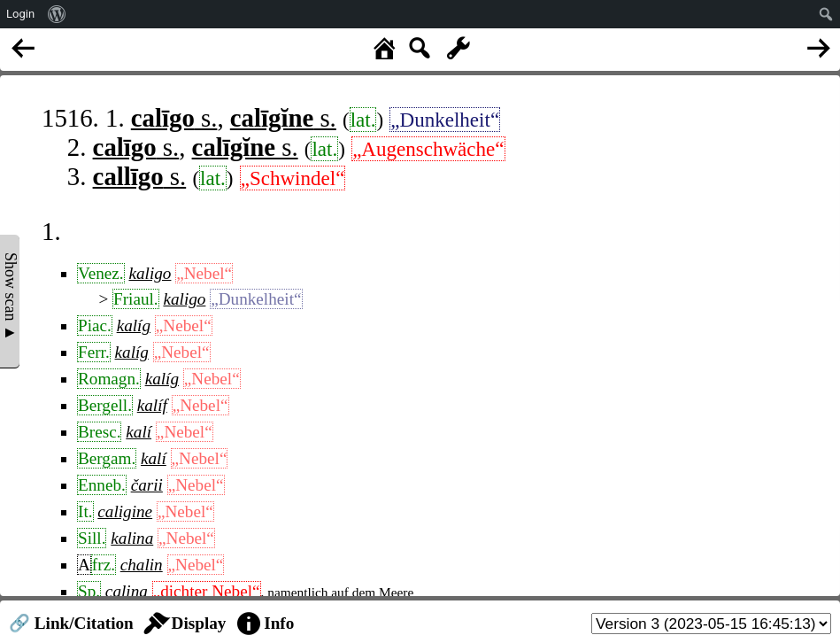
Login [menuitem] (20, 14)
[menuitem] (57, 14)
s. (174, 118)
